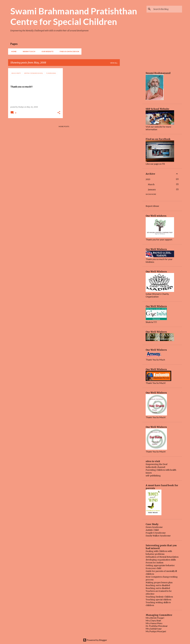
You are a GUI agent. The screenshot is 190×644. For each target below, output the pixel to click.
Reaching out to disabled (158, 585)
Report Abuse (152, 206)
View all (114, 63)
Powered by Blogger (95, 640)
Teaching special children (158, 600)
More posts (64, 126)
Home (13, 51)
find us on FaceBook (69, 51)
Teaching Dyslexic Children (159, 597)
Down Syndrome (154, 527)
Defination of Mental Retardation (162, 557)
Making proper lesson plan (159, 583)
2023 (148, 179)
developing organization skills (161, 560)
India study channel (155, 467)
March (151, 184)
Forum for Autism (154, 563)
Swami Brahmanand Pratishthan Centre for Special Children (74, 16)
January (152, 190)
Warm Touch (28, 51)
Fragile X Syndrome (156, 533)
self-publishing (153, 476)
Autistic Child (152, 530)
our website (47, 51)
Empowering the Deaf (157, 464)
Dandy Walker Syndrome (158, 536)
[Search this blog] (167, 9)
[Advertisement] (131, 111)
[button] (59, 113)
